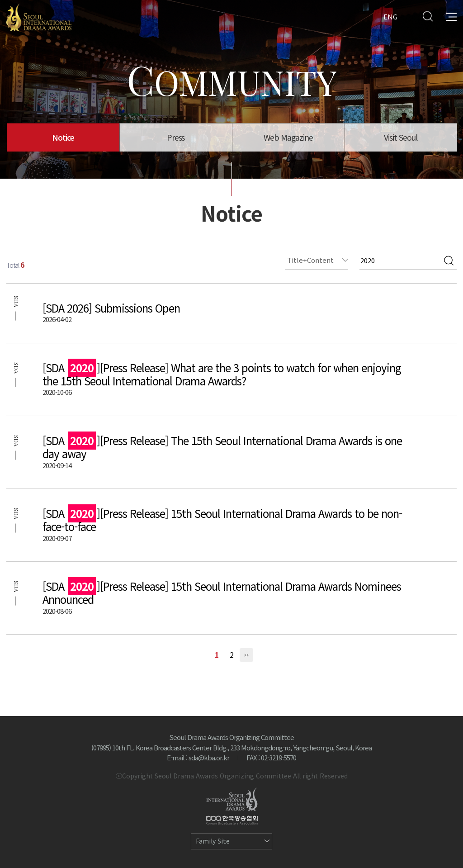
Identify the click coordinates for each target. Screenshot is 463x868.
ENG (390, 16)
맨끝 (246, 655)
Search (428, 16)
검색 (449, 261)
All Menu (451, 16)
